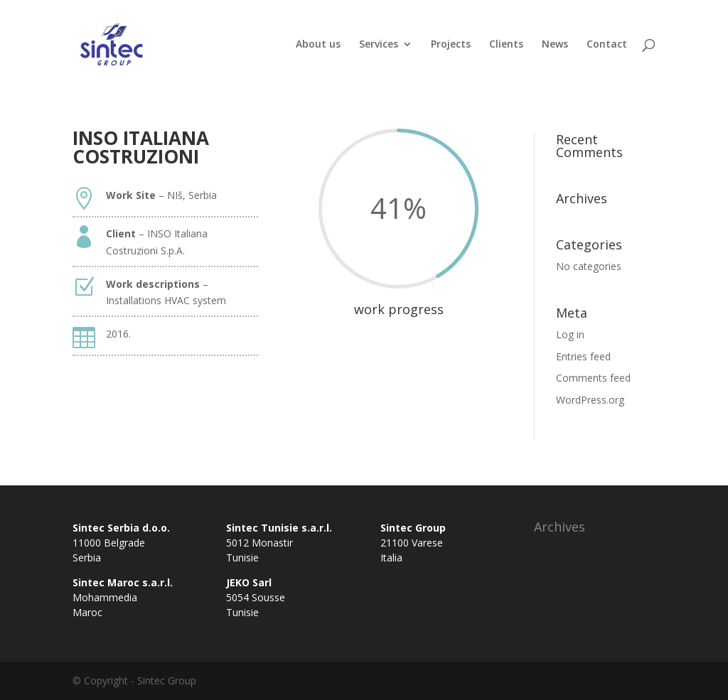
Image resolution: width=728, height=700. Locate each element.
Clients (506, 45)
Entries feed (583, 356)
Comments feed (593, 378)
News (555, 45)
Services (379, 45)
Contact (607, 45)
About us (318, 45)
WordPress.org (590, 400)
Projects (451, 45)
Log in (570, 334)
